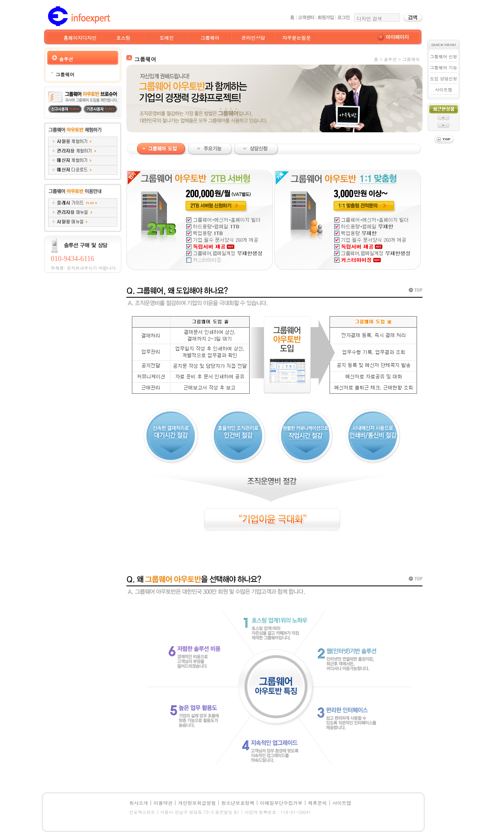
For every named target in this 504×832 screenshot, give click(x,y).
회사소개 (139, 803)
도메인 (167, 38)
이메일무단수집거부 (281, 803)
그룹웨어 (210, 38)
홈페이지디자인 (80, 38)
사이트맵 (444, 90)
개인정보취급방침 (197, 803)
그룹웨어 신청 (444, 57)
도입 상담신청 (444, 79)
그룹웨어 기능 (444, 68)
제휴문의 (317, 803)
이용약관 (163, 803)
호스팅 (123, 38)
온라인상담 (253, 38)
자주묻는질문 (296, 38)
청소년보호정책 (238, 803)
